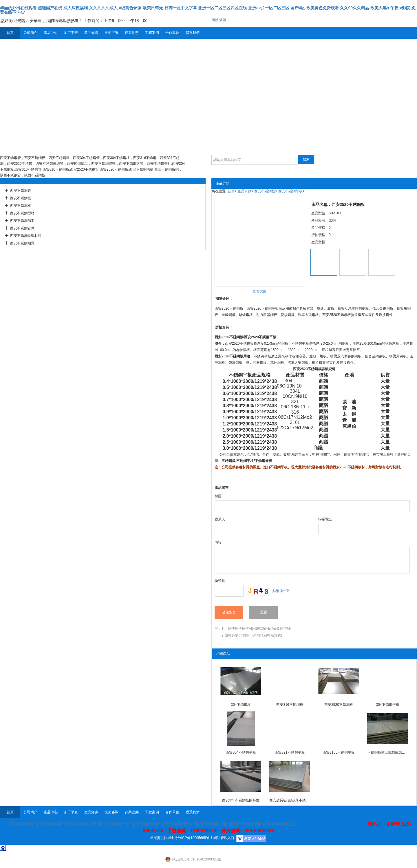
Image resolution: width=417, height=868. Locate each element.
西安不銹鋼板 (21, 198)
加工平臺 (71, 33)
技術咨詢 (111, 33)
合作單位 (172, 33)
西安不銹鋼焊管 (114, 824)
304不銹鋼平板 (387, 705)
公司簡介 (30, 33)
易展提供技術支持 (164, 838)
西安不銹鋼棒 (21, 206)
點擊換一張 (281, 591)
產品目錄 (244, 191)
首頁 (10, 33)
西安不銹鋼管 (21, 191)
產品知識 (91, 33)
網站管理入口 (224, 838)
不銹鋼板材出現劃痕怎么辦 (388, 752)
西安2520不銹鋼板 (229, 337)
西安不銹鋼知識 (22, 243)
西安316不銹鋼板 (290, 705)
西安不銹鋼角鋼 (245, 824)
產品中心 (51, 33)
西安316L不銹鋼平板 (339, 752)
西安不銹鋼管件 (22, 228)
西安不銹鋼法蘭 (211, 824)
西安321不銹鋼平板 (290, 752)
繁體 (223, 20)
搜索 (306, 159)
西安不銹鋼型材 (22, 213)
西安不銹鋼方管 (80, 824)
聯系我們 (193, 33)
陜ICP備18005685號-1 (195, 838)
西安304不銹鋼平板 (241, 752)
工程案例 (152, 33)
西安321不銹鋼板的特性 (241, 800)
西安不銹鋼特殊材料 (26, 236)
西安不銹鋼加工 (22, 221)
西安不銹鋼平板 (290, 191)
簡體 (215, 20)
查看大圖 (259, 291)
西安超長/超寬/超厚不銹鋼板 (290, 800)
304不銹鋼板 (241, 705)
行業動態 (132, 33)
